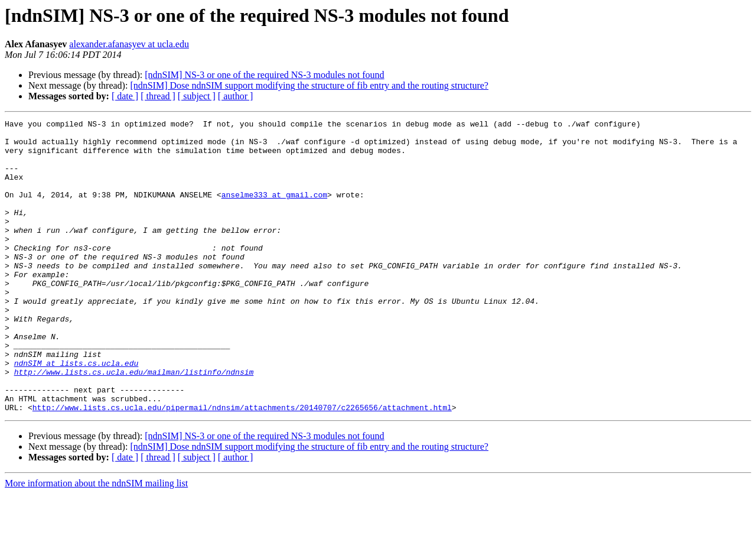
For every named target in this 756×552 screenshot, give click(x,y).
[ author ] (236, 96)
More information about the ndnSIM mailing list (96, 542)
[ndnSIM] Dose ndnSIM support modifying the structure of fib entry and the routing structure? (309, 85)
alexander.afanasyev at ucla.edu (129, 44)
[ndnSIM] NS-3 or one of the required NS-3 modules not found (264, 75)
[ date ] (125, 96)
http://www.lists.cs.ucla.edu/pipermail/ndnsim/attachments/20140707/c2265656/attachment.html (242, 466)
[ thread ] (158, 96)
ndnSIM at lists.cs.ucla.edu (76, 413)
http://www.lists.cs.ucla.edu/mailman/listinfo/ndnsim (134, 423)
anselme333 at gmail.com (274, 210)
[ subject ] (197, 96)
